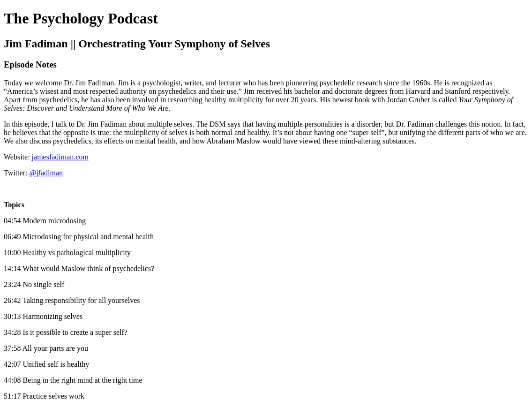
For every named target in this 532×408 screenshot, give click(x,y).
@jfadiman (46, 173)
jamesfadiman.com (60, 157)
